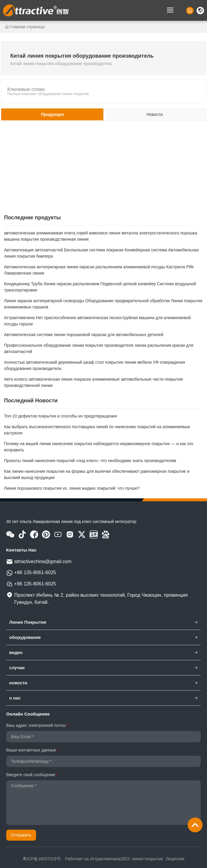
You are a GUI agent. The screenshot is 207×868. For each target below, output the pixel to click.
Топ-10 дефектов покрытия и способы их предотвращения (60, 416)
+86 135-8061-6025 (35, 572)
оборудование (25, 637)
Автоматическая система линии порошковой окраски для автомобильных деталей (84, 335)
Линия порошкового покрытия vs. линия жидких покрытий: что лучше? (72, 488)
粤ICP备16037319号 (42, 859)
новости (18, 683)
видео (16, 653)
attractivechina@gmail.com (43, 561)
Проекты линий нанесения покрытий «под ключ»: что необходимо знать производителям (90, 461)
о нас (15, 698)
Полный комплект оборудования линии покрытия (48, 94)
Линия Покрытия (28, 622)
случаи (17, 668)
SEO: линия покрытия (142, 859)
